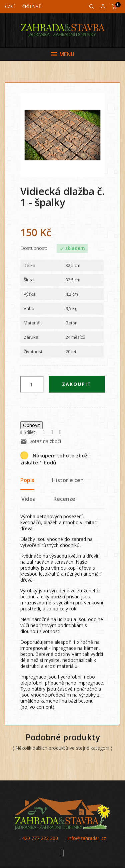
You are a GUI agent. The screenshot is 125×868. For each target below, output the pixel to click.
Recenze (64, 499)
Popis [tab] (27, 480)
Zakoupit (77, 384)
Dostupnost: (34, 248)
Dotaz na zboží (41, 441)
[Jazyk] (32, 7)
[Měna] (10, 7)
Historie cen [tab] (68, 480)
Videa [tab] (28, 499)
